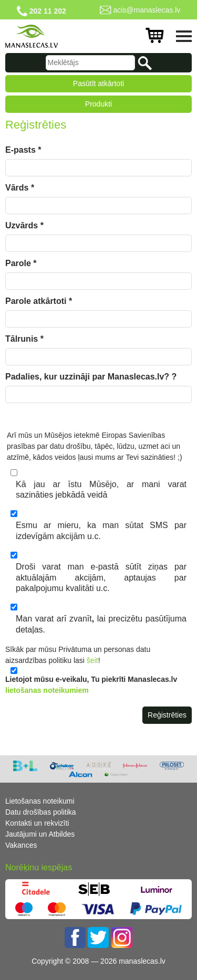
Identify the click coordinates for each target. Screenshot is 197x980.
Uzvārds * (24, 225)
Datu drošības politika (41, 812)
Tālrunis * (24, 339)
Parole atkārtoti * (39, 301)
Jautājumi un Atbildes (40, 834)
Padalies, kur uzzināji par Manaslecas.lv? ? (91, 377)
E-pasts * (23, 150)
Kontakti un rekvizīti (37, 823)
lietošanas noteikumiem (47, 690)
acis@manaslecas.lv (147, 10)
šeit (92, 660)
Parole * (21, 263)
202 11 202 (48, 11)
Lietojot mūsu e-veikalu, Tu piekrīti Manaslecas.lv (91, 685)
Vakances (21, 845)
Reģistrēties (167, 715)
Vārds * (20, 188)
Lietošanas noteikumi (40, 801)
